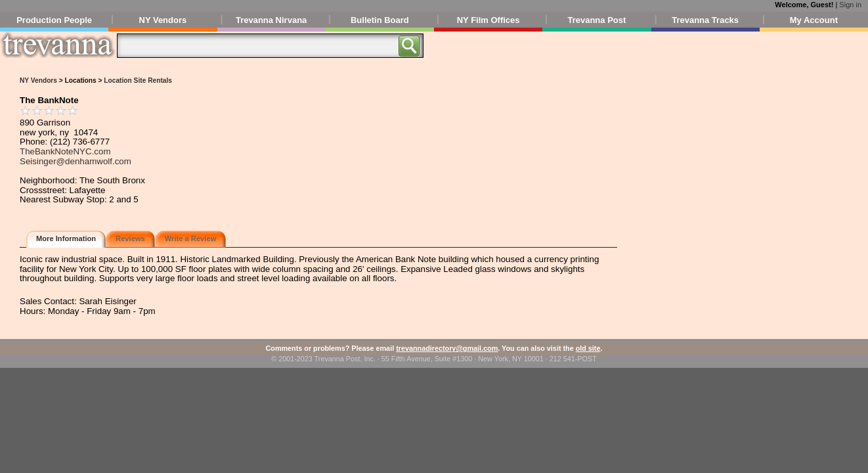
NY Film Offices (488, 20)
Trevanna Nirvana (271, 20)
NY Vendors (163, 20)
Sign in (850, 5)
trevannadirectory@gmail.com (447, 348)
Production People (54, 20)
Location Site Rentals (138, 80)
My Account (814, 20)
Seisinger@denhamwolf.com (76, 161)
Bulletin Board (380, 20)
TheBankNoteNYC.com (65, 151)
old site (588, 348)
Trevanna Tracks (705, 20)
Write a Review (191, 238)
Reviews (130, 238)
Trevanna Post (597, 20)
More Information (66, 238)
